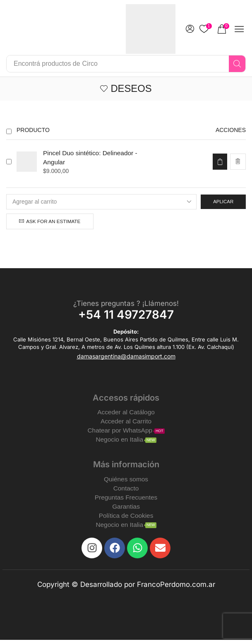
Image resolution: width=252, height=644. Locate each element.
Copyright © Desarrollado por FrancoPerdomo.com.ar (126, 589)
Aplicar (222, 202)
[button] (223, 29)
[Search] (237, 64)
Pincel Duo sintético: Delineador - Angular (92, 158)
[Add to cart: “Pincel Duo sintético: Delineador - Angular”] (219, 162)
